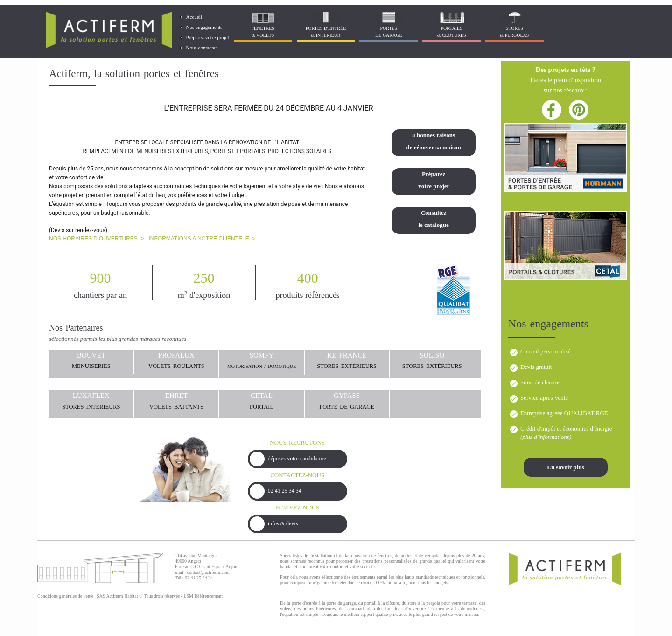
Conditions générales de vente (65, 596)
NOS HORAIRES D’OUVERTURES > (96, 239)
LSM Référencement (203, 596)
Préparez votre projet (208, 37)
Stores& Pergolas (514, 32)
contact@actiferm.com (208, 572)
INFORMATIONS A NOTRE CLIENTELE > (202, 239)
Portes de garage (389, 32)
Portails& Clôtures (452, 32)
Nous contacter (202, 48)
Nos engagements (204, 27)
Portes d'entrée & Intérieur (326, 32)
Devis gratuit (536, 367)
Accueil (194, 17)
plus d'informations (546, 437)
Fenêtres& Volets (262, 32)
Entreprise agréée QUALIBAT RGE (564, 413)
